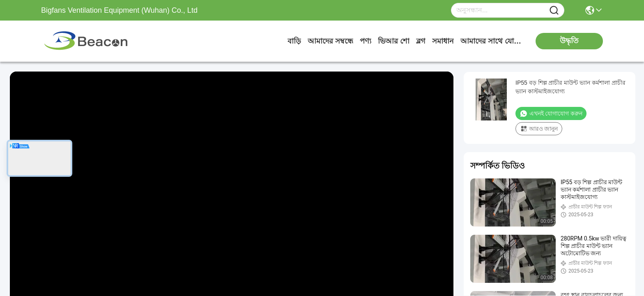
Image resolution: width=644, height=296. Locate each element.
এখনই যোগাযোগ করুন (551, 113)
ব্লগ (421, 41)
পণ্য (366, 41)
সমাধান (443, 41)
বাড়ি (294, 41)
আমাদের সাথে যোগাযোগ (491, 41)
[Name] (554, 10)
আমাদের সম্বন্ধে (330, 41)
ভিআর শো (394, 41)
